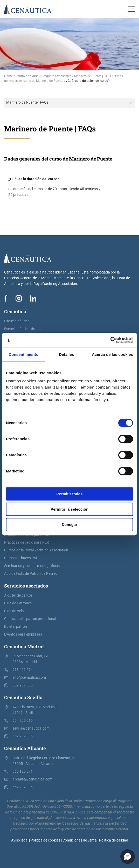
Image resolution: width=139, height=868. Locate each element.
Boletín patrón (16, 627)
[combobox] (69, 103)
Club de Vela (14, 611)
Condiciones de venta (80, 840)
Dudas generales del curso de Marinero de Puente (58, 159)
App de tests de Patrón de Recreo (31, 574)
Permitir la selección (69, 509)
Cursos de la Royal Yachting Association (36, 550)
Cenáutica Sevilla (23, 697)
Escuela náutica (17, 321)
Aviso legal (20, 840)
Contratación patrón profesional (30, 619)
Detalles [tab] (66, 354)
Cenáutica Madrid (24, 646)
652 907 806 (23, 685)
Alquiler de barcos (18, 595)
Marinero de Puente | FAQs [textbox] (27, 102)
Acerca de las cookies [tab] (112, 354)
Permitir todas (70, 494)
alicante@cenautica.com (32, 779)
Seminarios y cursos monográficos (32, 566)
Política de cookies (45, 840)
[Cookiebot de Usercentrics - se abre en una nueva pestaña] (110, 340)
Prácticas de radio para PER (27, 542)
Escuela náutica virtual (22, 329)
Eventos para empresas (23, 634)
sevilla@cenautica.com (31, 728)
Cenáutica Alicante (25, 748)
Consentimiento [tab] (23, 354)
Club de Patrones (18, 603)
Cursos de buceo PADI (22, 558)
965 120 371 (23, 772)
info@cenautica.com (29, 677)
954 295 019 (23, 721)
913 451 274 (23, 670)
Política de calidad (114, 840)
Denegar (69, 525)
